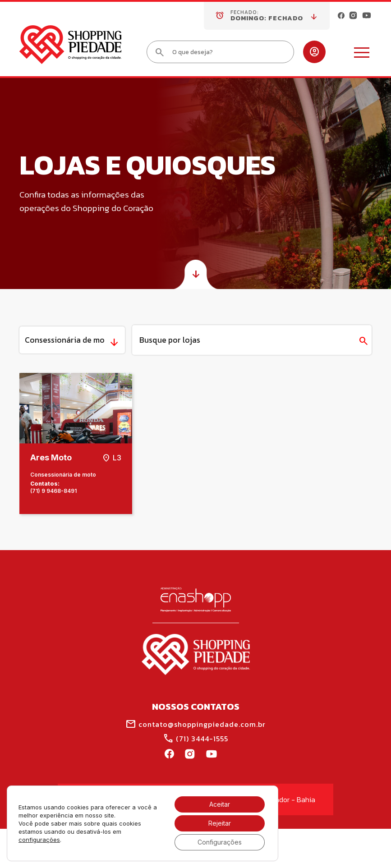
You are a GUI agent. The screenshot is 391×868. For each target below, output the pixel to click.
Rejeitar (220, 823)
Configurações (220, 842)
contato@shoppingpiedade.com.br (195, 724)
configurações (39, 840)
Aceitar (220, 804)
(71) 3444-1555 (195, 739)
